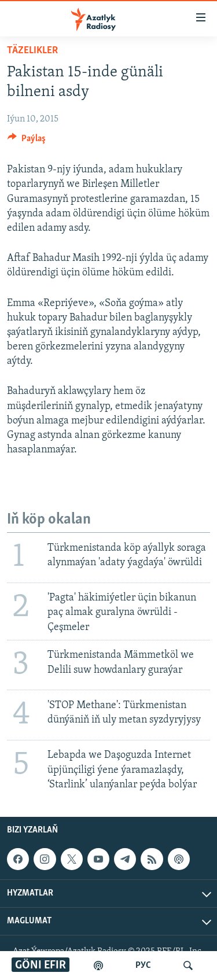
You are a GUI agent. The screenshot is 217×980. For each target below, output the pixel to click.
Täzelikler (32, 51)
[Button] (27, 141)
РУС (143, 966)
